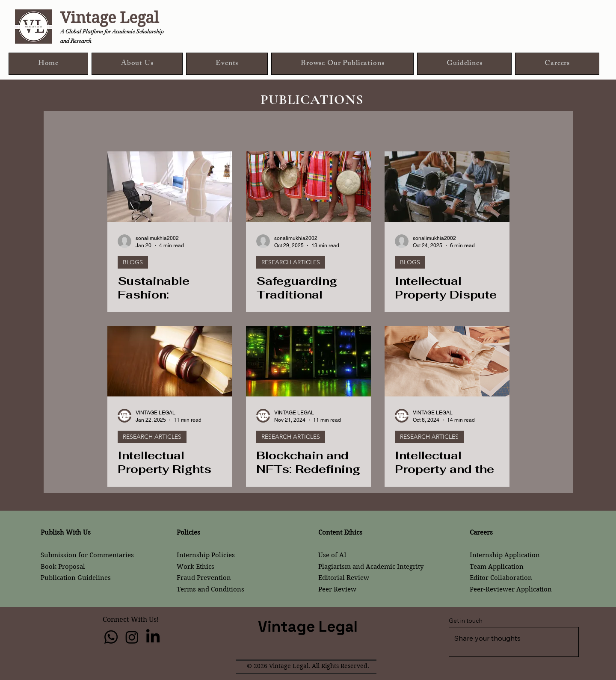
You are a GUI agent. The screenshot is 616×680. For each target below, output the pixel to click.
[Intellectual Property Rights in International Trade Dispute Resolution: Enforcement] (170, 361)
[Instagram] (132, 637)
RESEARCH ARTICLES (291, 262)
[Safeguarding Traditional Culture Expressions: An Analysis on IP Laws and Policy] (308, 187)
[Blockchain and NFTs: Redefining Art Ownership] (308, 361)
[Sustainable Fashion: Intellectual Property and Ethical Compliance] (170, 187)
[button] (342, 64)
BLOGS (133, 262)
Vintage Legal (110, 18)
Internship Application (505, 555)
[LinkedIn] (153, 637)
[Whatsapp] (111, 637)
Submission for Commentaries (87, 555)
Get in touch (466, 621)
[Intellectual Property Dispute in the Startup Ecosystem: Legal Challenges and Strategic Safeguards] (447, 187)
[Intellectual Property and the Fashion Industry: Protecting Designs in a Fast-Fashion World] (447, 361)
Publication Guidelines (76, 578)
